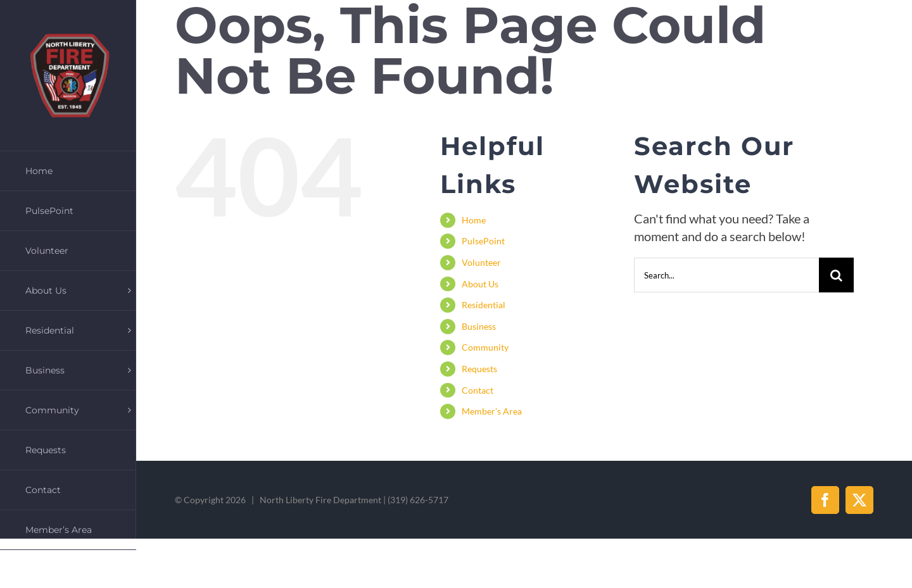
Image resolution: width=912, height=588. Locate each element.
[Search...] (727, 275)
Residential (484, 305)
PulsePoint (483, 241)
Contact (478, 390)
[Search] (836, 275)
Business (479, 326)
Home (474, 220)
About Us (480, 284)
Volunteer (481, 262)
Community (485, 347)
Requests (479, 369)
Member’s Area (492, 411)
